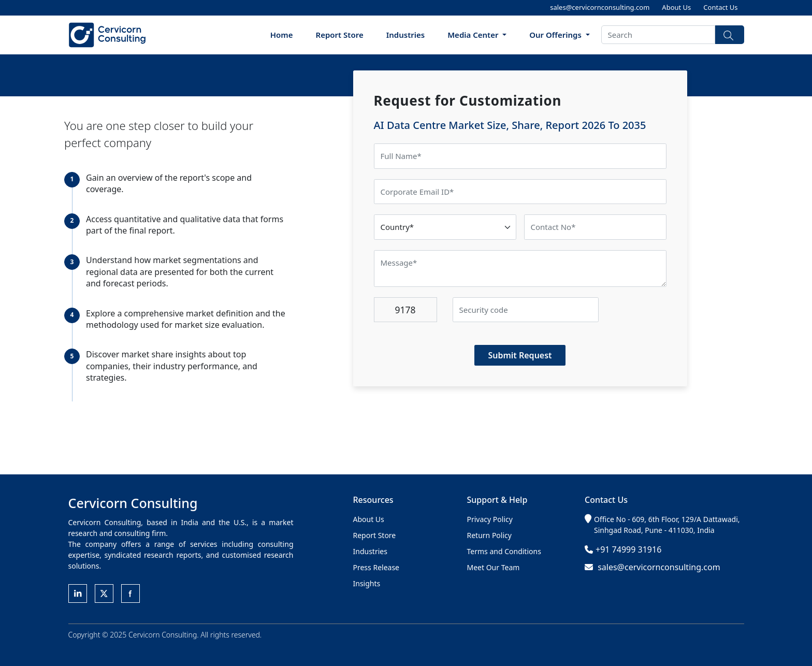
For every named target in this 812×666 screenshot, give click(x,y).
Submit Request (520, 355)
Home (282, 35)
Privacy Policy (490, 519)
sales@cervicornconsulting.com (600, 7)
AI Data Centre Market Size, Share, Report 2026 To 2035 (510, 125)
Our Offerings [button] (556, 35)
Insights (367, 583)
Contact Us (720, 7)
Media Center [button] (474, 35)
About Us (676, 7)
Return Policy (489, 535)
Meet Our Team (494, 567)
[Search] (658, 35)
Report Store (340, 35)
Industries (406, 35)
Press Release (376, 567)
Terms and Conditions (504, 551)
